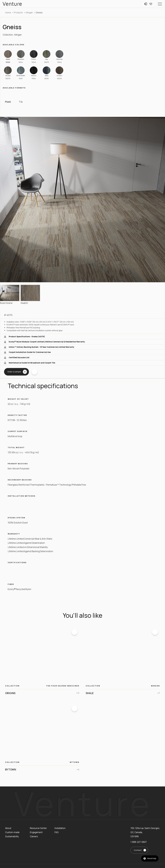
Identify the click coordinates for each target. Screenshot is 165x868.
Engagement (36, 832)
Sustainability (12, 836)
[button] (160, 4)
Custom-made (12, 832)
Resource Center (38, 828)
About (8, 828)
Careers (34, 836)
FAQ (57, 832)
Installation (60, 828)
